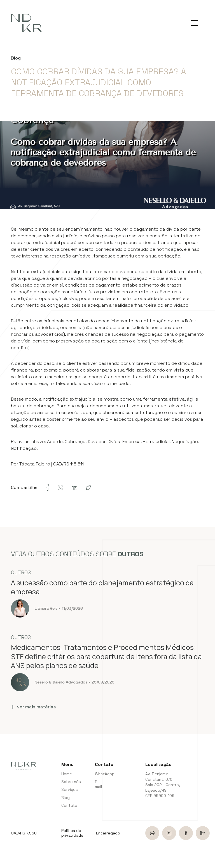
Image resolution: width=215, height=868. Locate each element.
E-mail (98, 784)
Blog (66, 798)
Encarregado (108, 833)
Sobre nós (71, 782)
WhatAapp (99, 774)
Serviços (70, 789)
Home (67, 774)
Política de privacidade (72, 833)
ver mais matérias (33, 707)
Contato (69, 805)
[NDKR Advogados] (26, 23)
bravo (208, 861)
